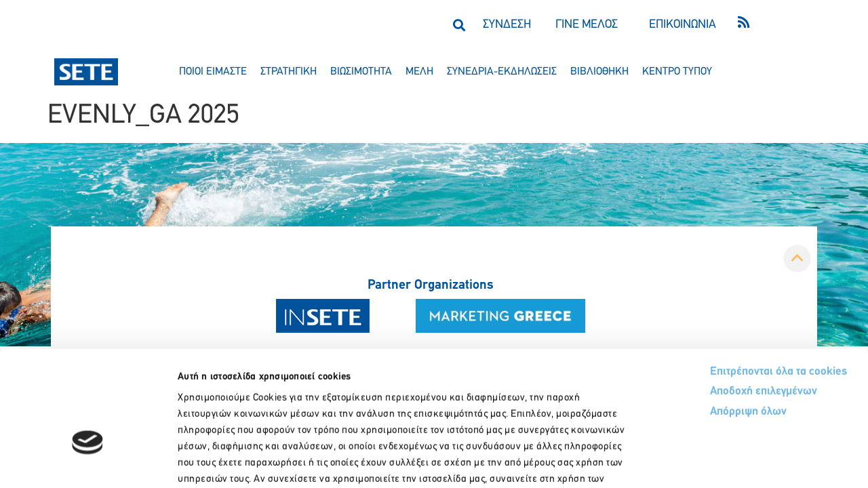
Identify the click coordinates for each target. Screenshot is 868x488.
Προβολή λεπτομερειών (758, 461)
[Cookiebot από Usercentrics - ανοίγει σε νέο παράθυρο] (88, 462)
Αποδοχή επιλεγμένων (714, 304)
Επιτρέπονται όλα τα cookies (727, 283)
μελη (419, 72)
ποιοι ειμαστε (213, 72)
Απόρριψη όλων (697, 324)
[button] (459, 25)
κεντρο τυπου (677, 72)
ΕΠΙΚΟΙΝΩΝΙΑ (683, 25)
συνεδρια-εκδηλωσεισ (502, 72)
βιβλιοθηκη (599, 72)
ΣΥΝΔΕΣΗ (507, 25)
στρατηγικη (289, 72)
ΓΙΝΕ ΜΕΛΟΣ (587, 25)
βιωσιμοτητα (361, 72)
